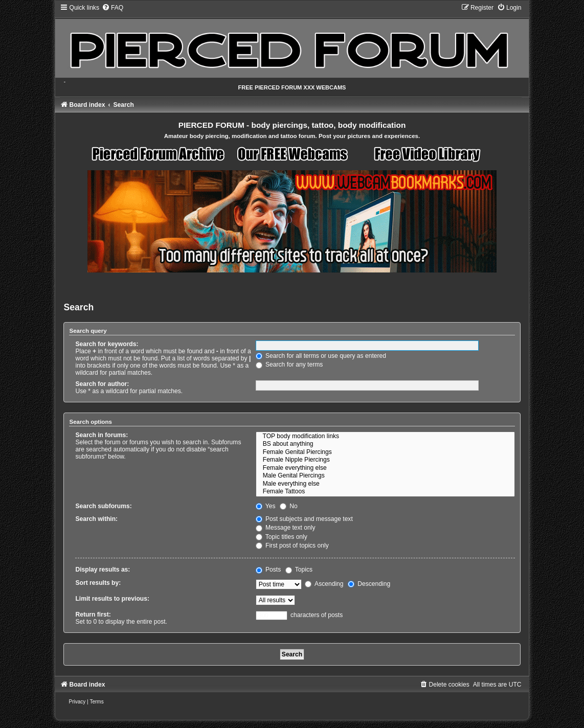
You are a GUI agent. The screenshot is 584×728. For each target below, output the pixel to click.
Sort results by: (98, 583)
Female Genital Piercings (385, 452)
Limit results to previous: (112, 599)
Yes (266, 506)
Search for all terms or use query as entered (321, 356)
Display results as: (103, 570)
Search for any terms (289, 365)
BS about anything (385, 444)
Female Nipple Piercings (385, 460)
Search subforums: (103, 506)
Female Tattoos (385, 492)
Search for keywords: (107, 344)
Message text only (286, 528)
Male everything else (385, 484)
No (289, 506)
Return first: (93, 615)
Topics (299, 570)
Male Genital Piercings (385, 476)
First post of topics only (292, 545)
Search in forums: (102, 435)
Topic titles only (282, 537)
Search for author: (102, 384)
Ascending (324, 584)
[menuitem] (113, 8)
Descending (369, 584)
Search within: (96, 519)
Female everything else (385, 468)
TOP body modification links (385, 437)
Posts (268, 570)
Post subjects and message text (304, 519)
